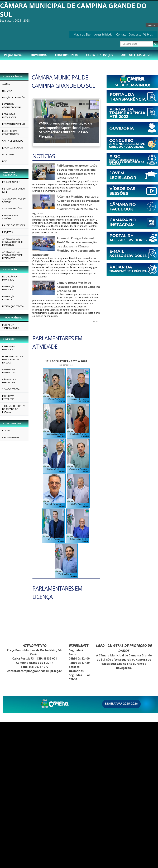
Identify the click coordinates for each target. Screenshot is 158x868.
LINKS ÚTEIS (10, 339)
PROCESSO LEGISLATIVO (10, 174)
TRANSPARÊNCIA (12, 318)
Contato (121, 34)
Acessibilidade (103, 34)
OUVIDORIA (39, 55)
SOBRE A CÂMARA (13, 77)
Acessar (152, 25)
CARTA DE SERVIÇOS (99, 55)
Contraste (135, 34)
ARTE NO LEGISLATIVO (136, 55)
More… (96, 321)
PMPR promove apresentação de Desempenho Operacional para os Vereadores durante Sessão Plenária (66, 130)
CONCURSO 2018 (66, 55)
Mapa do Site (82, 34)
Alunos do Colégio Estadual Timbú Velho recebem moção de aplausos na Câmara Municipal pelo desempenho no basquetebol (66, 246)
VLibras (148, 34)
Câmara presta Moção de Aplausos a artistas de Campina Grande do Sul (78, 287)
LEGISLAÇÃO (10, 269)
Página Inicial (13, 55)
